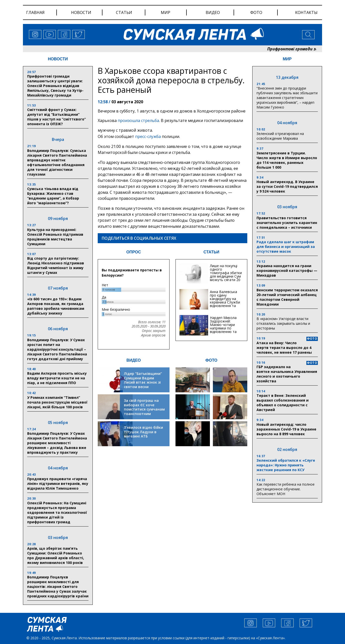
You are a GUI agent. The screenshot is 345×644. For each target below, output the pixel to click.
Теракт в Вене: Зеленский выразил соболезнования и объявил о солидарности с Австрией (283, 403)
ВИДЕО (134, 360)
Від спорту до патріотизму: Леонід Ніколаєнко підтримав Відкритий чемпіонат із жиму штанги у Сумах (56, 265)
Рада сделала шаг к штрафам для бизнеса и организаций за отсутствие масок (286, 247)
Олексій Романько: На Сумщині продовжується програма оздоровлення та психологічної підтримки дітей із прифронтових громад (57, 512)
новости (81, 12)
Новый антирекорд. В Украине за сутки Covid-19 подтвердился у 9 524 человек (287, 186)
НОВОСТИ (58, 59)
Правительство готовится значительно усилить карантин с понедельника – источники (287, 223)
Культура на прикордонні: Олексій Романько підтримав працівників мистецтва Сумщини (55, 237)
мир (166, 12)
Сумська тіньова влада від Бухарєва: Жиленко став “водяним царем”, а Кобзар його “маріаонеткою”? (53, 196)
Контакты (306, 12)
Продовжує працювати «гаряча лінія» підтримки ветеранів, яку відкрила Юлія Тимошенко (58, 483)
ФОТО (211, 360)
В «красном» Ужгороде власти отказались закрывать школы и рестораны (283, 323)
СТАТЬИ (211, 252)
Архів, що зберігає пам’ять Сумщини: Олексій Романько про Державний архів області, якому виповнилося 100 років (56, 555)
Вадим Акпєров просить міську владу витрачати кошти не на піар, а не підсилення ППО (57, 378)
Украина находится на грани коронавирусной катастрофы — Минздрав (287, 270)
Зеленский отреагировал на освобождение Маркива (280, 136)
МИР (287, 59)
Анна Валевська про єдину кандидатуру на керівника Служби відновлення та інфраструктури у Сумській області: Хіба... (225, 304)
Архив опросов (153, 335)
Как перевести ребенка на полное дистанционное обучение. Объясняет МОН (286, 489)
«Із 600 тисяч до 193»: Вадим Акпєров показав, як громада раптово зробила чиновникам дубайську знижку (56, 306)
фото (256, 12)
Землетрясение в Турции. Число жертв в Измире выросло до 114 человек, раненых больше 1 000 (287, 160)
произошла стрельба (138, 120)
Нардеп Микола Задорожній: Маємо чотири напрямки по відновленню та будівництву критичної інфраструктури (223, 330)
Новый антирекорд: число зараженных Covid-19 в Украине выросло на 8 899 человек (286, 429)
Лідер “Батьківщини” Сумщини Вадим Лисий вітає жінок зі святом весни (143, 380)
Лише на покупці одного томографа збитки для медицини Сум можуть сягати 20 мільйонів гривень (226, 274)
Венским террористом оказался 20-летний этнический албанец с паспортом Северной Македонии (287, 297)
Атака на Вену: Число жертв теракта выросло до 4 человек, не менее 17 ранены (284, 348)
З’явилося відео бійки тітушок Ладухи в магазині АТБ (143, 432)
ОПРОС (134, 252)
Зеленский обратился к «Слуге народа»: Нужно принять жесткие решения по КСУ (286, 465)
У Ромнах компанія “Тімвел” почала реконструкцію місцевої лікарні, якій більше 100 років (57, 402)
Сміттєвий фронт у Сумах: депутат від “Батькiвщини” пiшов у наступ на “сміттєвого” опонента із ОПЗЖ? (56, 117)
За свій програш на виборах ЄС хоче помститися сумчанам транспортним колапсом (144, 409)
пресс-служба (148, 136)
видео (213, 12)
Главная (35, 12)
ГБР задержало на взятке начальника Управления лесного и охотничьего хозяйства (287, 374)
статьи (124, 12)
